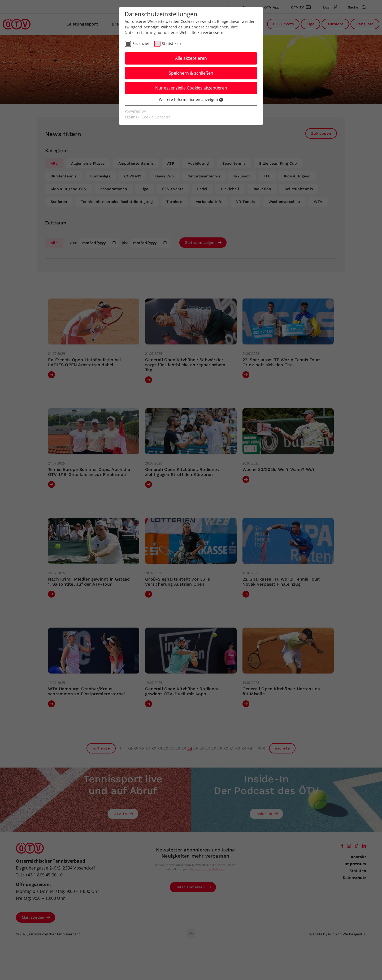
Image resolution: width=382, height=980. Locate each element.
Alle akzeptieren (191, 58)
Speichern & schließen (191, 73)
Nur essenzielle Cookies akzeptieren (191, 88)
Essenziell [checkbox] (141, 43)
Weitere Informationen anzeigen (191, 99)
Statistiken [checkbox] (171, 43)
